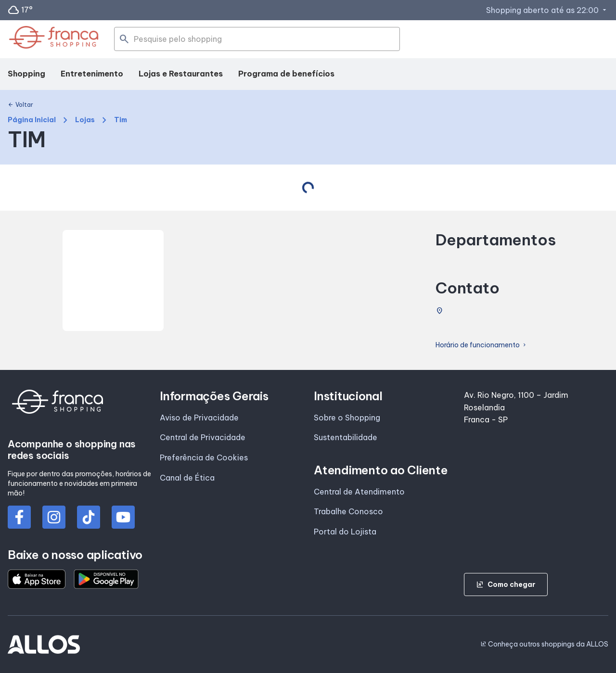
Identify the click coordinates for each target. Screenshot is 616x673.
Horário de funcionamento (481, 345)
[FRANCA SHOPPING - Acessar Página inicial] (54, 39)
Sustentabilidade (346, 437)
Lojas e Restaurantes (181, 74)
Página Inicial (32, 120)
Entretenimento (92, 74)
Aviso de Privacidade (199, 418)
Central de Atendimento (359, 492)
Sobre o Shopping (347, 418)
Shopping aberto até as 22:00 (547, 10)
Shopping (26, 74)
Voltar (20, 105)
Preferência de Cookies (204, 457)
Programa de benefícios (286, 74)
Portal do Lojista (345, 532)
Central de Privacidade (203, 437)
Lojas (85, 120)
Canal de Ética (187, 478)
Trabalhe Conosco (348, 511)
